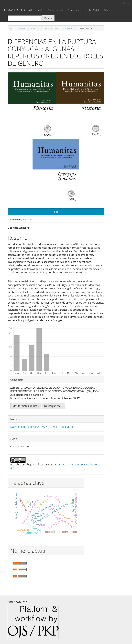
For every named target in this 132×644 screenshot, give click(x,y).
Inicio (40, 10)
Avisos (107, 10)
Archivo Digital (92, 10)
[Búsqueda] (25, 18)
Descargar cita (53, 406)
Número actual (55, 10)
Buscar (48, 18)
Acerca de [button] (74, 10)
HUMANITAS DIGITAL (18, 10)
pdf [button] (56, 212)
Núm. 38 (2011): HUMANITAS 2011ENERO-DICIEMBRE (52, 28)
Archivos (23, 28)
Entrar (126, 3)
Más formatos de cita (26, 406)
